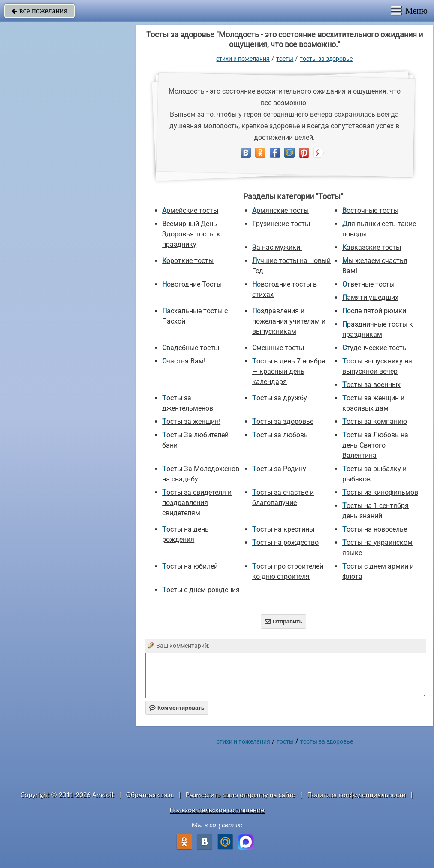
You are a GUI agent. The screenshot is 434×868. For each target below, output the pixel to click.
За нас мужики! (277, 247)
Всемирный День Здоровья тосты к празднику (191, 234)
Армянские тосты (280, 210)
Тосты (285, 59)
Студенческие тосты (375, 348)
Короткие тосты (188, 261)
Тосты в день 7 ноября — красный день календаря (289, 371)
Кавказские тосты (372, 247)
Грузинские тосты (281, 224)
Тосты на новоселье (375, 529)
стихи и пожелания (243, 59)
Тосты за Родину (279, 469)
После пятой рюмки (374, 311)
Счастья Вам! (184, 361)
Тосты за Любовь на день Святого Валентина (375, 445)
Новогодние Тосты (192, 284)
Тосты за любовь (280, 435)
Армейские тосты (190, 210)
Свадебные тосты (191, 348)
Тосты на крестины (283, 529)
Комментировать (177, 708)
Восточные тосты (370, 210)
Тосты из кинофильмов (380, 492)
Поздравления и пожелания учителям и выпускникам (289, 321)
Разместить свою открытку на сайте (241, 795)
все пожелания (39, 11)
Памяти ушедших (370, 298)
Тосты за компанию (375, 422)
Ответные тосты (368, 284)
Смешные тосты (278, 348)
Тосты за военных (371, 385)
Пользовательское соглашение (217, 810)
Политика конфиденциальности (357, 795)
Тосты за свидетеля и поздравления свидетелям (197, 503)
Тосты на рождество (285, 543)
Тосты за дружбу (280, 398)
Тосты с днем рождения (201, 590)
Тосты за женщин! (191, 422)
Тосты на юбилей (190, 566)
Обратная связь (150, 795)
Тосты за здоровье (326, 59)
